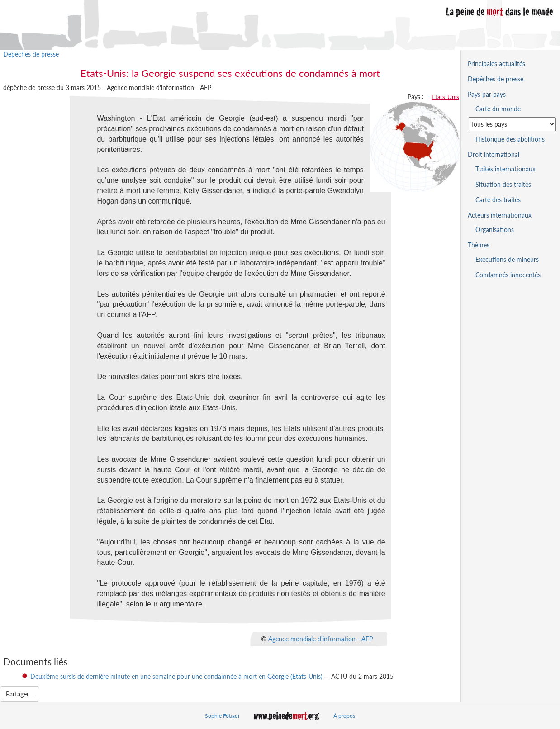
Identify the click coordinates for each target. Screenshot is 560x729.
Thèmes (479, 245)
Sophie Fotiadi (222, 716)
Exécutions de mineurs (507, 259)
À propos (344, 716)
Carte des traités (498, 200)
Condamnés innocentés (508, 275)
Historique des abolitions (510, 139)
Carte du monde (498, 109)
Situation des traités (503, 184)
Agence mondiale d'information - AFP (320, 638)
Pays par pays (487, 94)
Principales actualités (496, 64)
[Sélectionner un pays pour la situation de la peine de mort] (512, 124)
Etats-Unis (445, 97)
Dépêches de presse (31, 54)
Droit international (494, 154)
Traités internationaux (505, 169)
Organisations (495, 230)
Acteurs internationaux (500, 215)
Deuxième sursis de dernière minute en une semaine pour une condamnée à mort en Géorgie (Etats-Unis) (176, 676)
